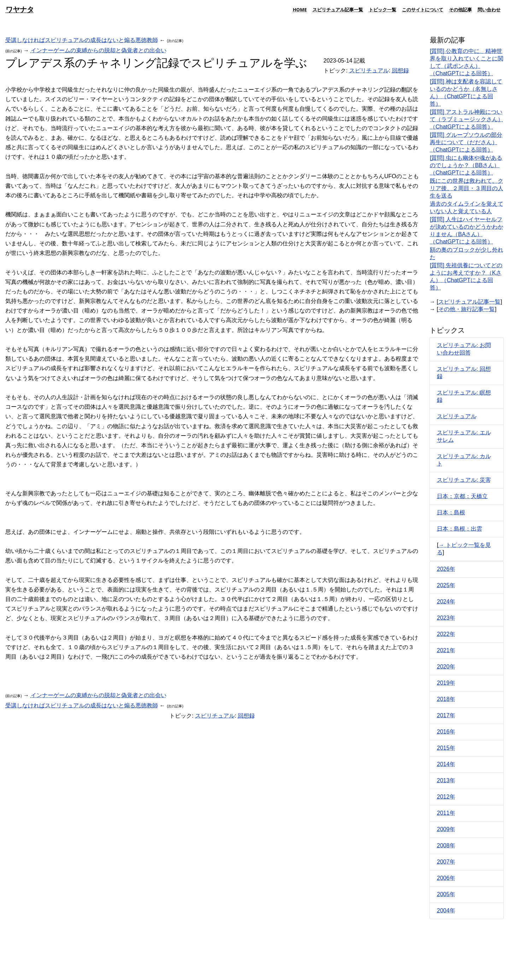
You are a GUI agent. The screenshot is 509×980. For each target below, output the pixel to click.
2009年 (446, 829)
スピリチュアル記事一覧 (338, 10)
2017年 (446, 715)
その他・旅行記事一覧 (467, 309)
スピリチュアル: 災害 (464, 480)
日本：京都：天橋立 (462, 496)
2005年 (446, 894)
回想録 (400, 71)
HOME (300, 10)
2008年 (446, 845)
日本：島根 (451, 512)
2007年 (446, 862)
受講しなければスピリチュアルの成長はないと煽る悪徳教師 (82, 40)
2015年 (446, 748)
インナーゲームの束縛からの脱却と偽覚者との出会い (99, 50)
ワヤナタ (20, 9)
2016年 (446, 732)
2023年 (446, 618)
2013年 (446, 780)
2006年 (446, 878)
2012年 (446, 797)
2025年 (446, 585)
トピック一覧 (382, 10)
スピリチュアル (369, 71)
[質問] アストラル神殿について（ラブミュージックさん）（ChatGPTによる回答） (467, 119)
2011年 (446, 813)
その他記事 (460, 10)
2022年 (446, 634)
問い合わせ (489, 10)
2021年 (446, 650)
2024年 (446, 602)
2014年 (446, 764)
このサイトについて (423, 10)
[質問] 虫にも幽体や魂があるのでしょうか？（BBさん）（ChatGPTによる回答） (466, 165)
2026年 (446, 569)
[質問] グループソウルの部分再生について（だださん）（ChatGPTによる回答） (466, 142)
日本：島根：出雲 (460, 529)
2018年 (446, 699)
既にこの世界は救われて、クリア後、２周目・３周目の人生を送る (467, 188)
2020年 (446, 667)
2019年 (446, 683)
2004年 (446, 911)
